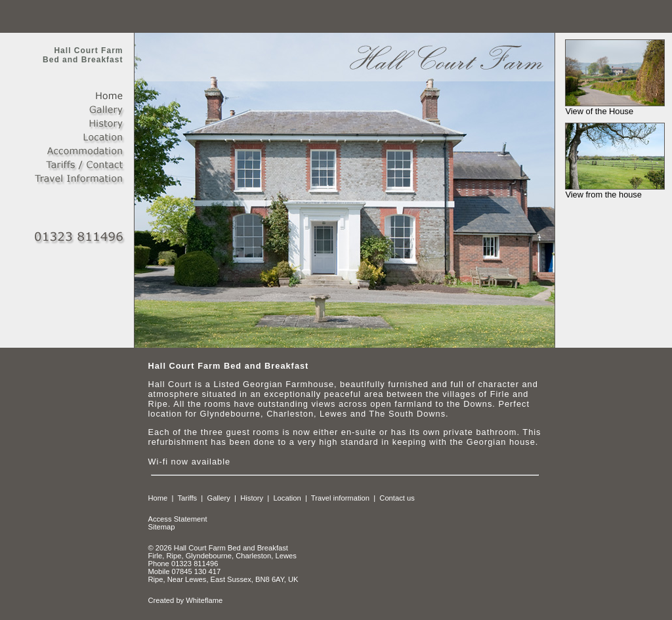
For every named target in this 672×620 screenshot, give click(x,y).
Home (157, 498)
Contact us (397, 498)
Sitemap (161, 527)
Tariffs (187, 498)
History (252, 498)
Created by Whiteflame (185, 600)
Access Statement (177, 519)
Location (287, 498)
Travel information (340, 498)
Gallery (218, 498)
